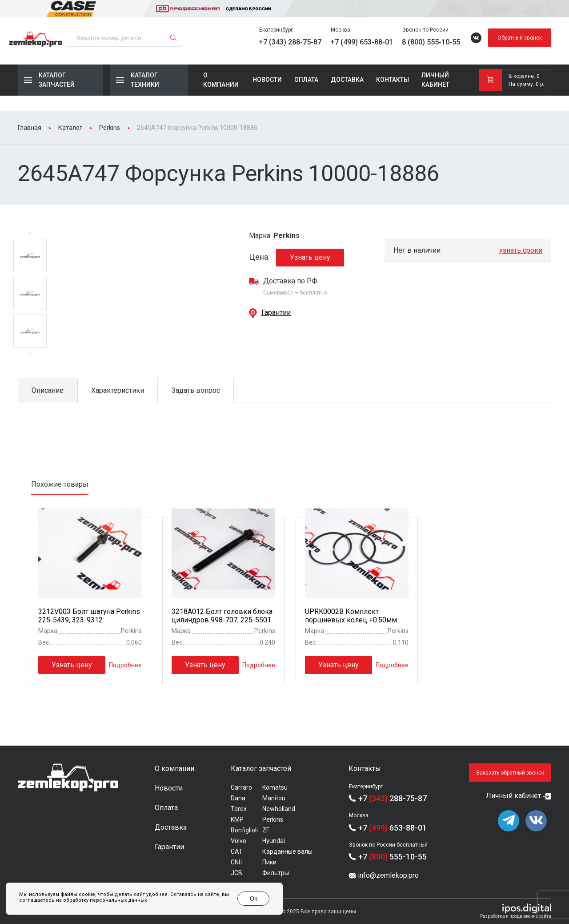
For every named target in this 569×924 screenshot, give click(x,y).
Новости (267, 80)
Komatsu (275, 787)
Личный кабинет (435, 80)
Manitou (274, 798)
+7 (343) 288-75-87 (290, 42)
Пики (269, 862)
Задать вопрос (196, 390)
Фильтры (276, 873)
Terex (239, 809)
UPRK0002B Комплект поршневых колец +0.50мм (351, 616)
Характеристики (118, 390)
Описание (48, 390)
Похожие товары (60, 484)
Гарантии (276, 313)
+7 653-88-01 (393, 828)
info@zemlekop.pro (388, 875)
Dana (238, 798)
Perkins (273, 819)
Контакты (393, 80)
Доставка (347, 80)
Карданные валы (287, 851)
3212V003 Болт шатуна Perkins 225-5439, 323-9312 (89, 616)
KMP (237, 819)
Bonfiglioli (244, 830)
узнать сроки (521, 250)
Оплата (306, 80)
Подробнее (125, 665)
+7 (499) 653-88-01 (362, 42)
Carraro (241, 787)
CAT (237, 851)
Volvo (238, 841)
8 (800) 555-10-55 (431, 42)
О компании (221, 80)
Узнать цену (310, 257)
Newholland (279, 809)
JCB (236, 873)
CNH (237, 862)
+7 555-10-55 (393, 857)
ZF (266, 830)
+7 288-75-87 (393, 798)
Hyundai (274, 841)
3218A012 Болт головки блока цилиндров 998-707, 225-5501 (222, 616)
